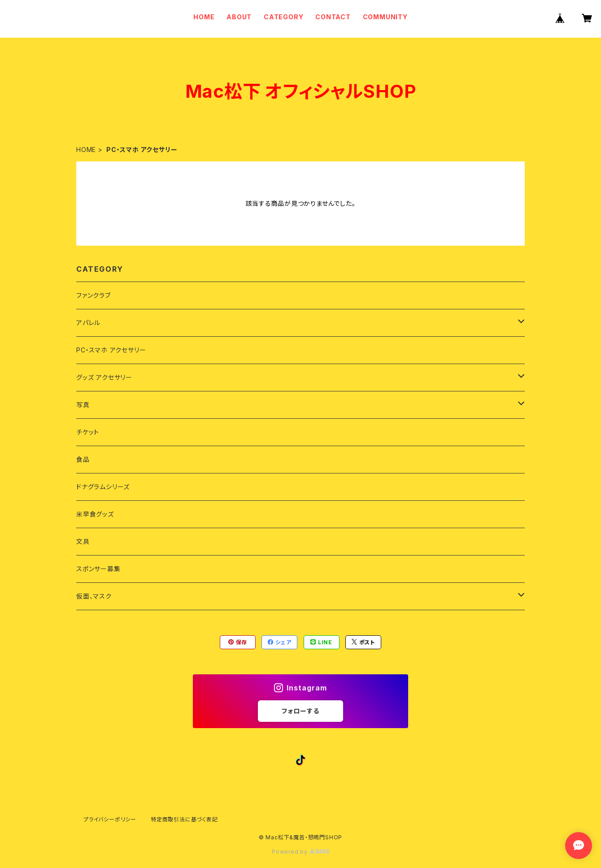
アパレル (88, 323)
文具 (83, 541)
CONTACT (333, 17)
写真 (83, 405)
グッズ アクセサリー (104, 377)
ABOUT (239, 17)
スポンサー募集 (98, 569)
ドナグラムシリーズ (103, 487)
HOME (204, 17)
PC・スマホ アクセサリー (111, 350)
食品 (83, 459)
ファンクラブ (94, 295)
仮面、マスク (94, 596)
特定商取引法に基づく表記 (184, 819)
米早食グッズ (95, 514)
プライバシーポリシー (110, 819)
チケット (88, 432)
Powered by (300, 852)
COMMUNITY (385, 17)
